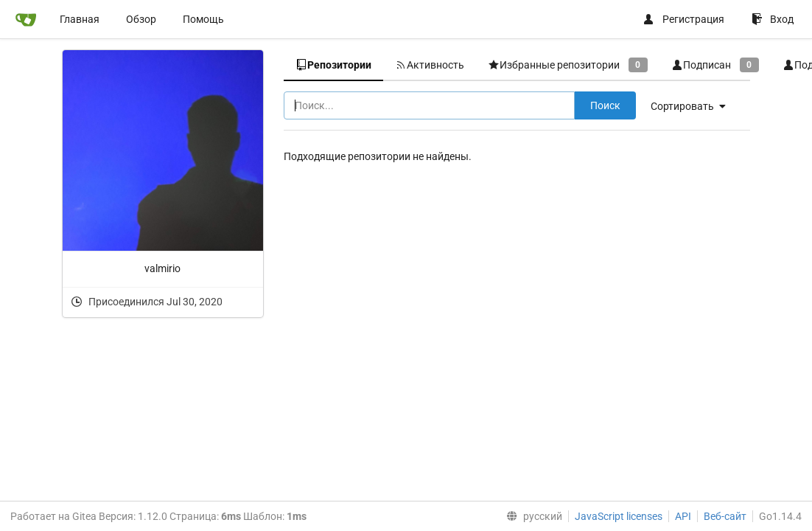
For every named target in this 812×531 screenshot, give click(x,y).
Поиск (605, 105)
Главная (80, 19)
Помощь (203, 19)
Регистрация (683, 19)
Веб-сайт (725, 516)
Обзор (141, 19)
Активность (430, 65)
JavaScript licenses (619, 516)
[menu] (531, 516)
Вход (773, 19)
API (683, 516)
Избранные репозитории (568, 65)
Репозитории (333, 65)
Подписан (715, 65)
